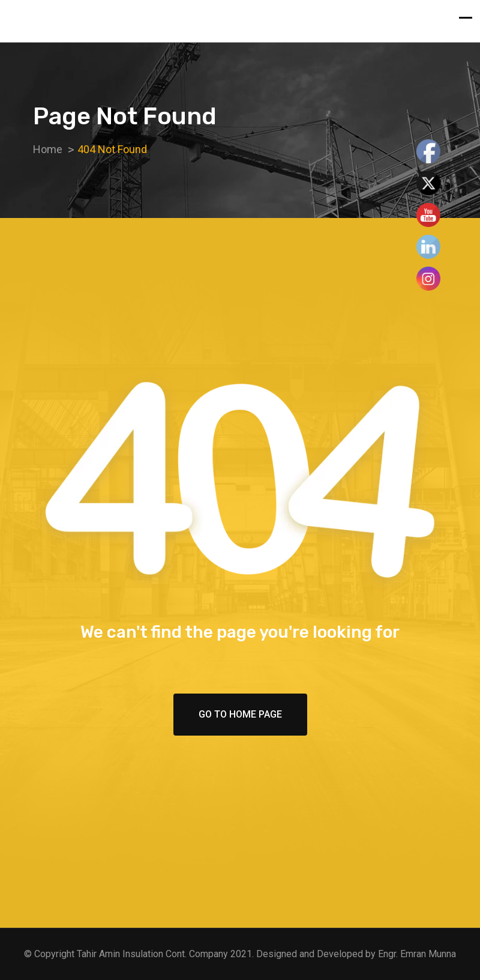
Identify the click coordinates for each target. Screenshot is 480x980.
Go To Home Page (240, 714)
